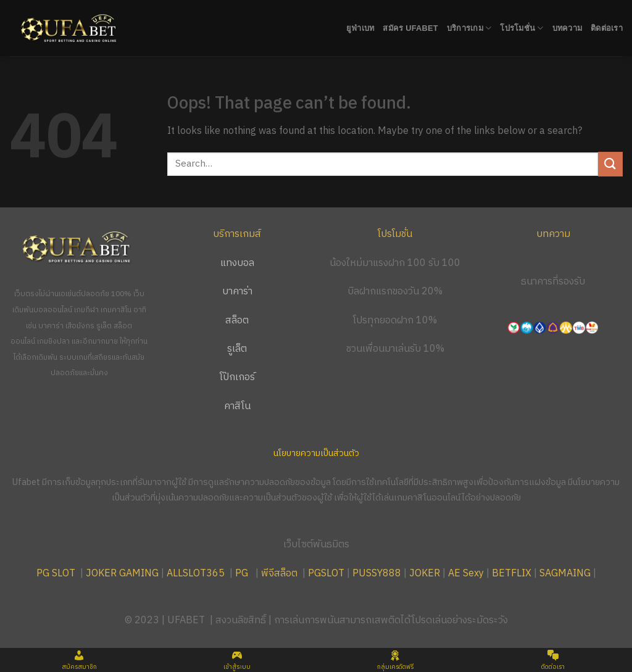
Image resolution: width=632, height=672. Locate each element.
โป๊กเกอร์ (237, 377)
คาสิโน (237, 406)
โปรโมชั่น (522, 28)
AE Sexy (466, 574)
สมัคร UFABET (410, 28)
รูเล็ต (237, 349)
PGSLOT (326, 574)
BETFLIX (512, 574)
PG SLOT (56, 574)
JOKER (425, 574)
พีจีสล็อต (281, 574)
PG (242, 574)
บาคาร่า (237, 292)
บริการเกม (469, 28)
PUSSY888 (377, 574)
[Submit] (610, 164)
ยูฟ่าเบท (360, 28)
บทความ (568, 28)
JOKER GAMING (122, 574)
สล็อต (237, 321)
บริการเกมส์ (237, 234)
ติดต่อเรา (607, 28)
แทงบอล (237, 263)
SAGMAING (565, 574)
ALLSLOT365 (196, 574)
